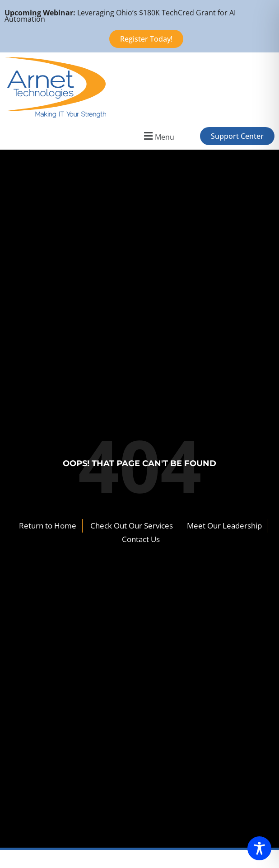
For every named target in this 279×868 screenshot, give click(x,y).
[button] (158, 136)
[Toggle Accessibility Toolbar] (259, 848)
